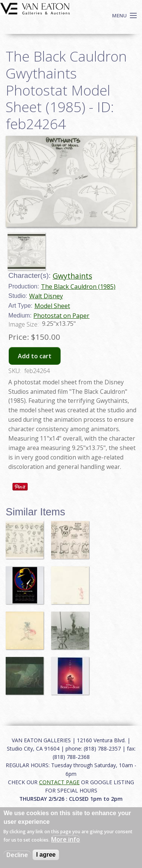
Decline (17, 855)
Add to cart (35, 356)
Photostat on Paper (61, 316)
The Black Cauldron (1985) (78, 287)
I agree (46, 855)
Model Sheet (52, 306)
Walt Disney (46, 296)
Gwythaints (72, 276)
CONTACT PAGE (59, 782)
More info (66, 839)
